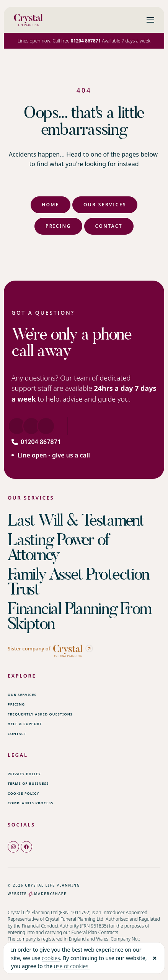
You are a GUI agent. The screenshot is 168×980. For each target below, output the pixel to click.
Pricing (58, 226)
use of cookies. (72, 966)
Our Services (105, 205)
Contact (109, 226)
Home (51, 205)
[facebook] (26, 846)
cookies (51, 958)
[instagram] (13, 846)
